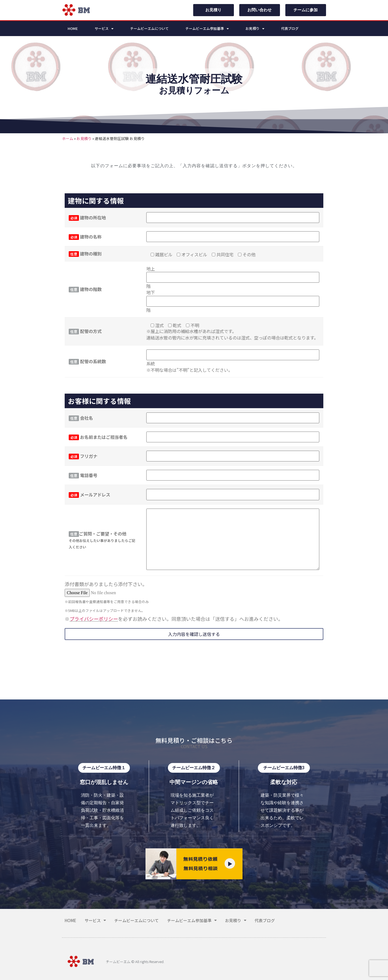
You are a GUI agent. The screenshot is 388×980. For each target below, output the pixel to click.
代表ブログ (290, 28)
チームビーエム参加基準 (207, 29)
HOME (73, 28)
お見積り (255, 29)
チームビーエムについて (149, 28)
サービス (104, 29)
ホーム (68, 138)
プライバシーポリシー (94, 619)
